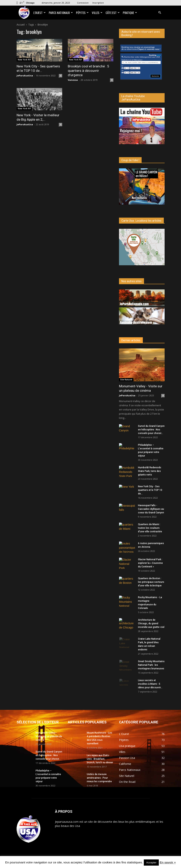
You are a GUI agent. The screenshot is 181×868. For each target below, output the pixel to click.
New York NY (24, 60)
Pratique (130, 13)
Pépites (82, 13)
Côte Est (113, 13)
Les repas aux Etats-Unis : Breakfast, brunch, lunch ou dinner (100, 759)
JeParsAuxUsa (25, 75)
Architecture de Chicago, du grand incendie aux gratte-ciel (151, 623)
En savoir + (168, 862)
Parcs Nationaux (61, 13)
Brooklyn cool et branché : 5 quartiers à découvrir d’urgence (88, 71)
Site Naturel (126, 380)
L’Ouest (39, 13)
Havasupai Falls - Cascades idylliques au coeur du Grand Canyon (151, 509)
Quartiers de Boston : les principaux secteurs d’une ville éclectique (151, 582)
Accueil (21, 25)
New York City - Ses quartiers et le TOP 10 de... (150, 490)
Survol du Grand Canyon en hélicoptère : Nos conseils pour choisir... (151, 430)
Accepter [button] (151, 863)
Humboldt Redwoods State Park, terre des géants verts (150, 471)
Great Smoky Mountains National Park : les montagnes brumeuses (151, 665)
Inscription (98, 3)
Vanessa (73, 80)
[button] (160, 13)
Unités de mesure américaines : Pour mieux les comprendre (99, 778)
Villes (97, 13)
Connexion (83, 3)
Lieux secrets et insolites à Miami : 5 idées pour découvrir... (150, 684)
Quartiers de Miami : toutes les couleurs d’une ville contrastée (150, 528)
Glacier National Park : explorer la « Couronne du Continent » (150, 563)
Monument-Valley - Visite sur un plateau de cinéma (49, 736)
